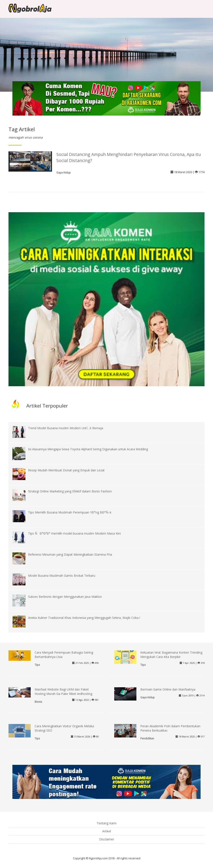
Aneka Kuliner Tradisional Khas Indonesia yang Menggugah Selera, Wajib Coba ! (84, 618)
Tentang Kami (106, 823)
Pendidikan (147, 738)
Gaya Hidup (64, 172)
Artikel (107, 831)
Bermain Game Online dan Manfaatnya (168, 689)
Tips (37, 665)
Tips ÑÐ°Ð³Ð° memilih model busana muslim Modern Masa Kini (74, 533)
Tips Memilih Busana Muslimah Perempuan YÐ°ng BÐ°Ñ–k (70, 512)
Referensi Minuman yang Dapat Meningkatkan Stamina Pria (70, 554)
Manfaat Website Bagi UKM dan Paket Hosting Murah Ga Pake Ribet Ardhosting (63, 692)
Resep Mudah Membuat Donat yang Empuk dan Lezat (66, 470)
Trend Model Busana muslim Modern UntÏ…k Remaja (66, 428)
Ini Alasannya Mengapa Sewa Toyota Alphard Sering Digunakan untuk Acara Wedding (88, 449)
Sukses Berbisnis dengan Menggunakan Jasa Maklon (65, 597)
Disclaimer (107, 839)
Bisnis (38, 702)
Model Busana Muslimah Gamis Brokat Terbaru (62, 576)
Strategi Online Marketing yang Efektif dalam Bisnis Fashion (70, 491)
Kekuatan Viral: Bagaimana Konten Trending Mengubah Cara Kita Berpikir (171, 655)
